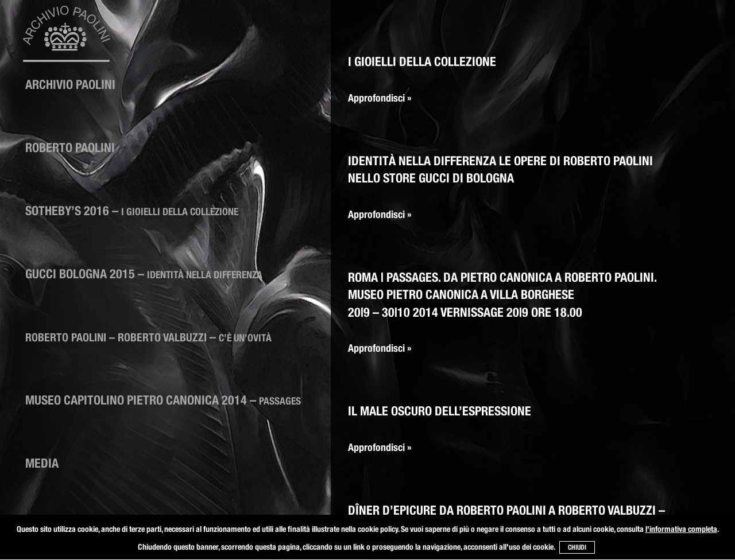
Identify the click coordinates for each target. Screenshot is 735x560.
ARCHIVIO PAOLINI (70, 84)
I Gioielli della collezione (422, 61)
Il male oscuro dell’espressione (440, 411)
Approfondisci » (380, 98)
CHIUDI (577, 547)
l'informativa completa (681, 529)
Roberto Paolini (70, 147)
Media (42, 463)
